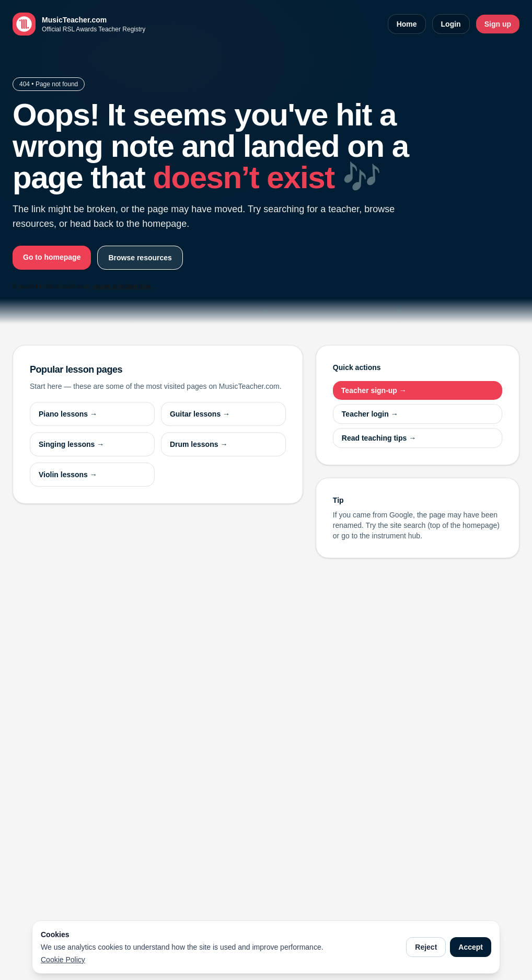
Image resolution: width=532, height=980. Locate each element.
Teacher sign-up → (374, 390)
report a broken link (122, 286)
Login (451, 24)
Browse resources (140, 258)
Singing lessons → (71, 444)
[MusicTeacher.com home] (79, 24)
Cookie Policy (63, 960)
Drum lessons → (199, 444)
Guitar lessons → (200, 414)
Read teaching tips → (379, 438)
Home (407, 24)
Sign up (498, 24)
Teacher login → (370, 414)
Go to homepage (52, 257)
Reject (426, 947)
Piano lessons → (68, 414)
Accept (471, 947)
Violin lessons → (68, 475)
